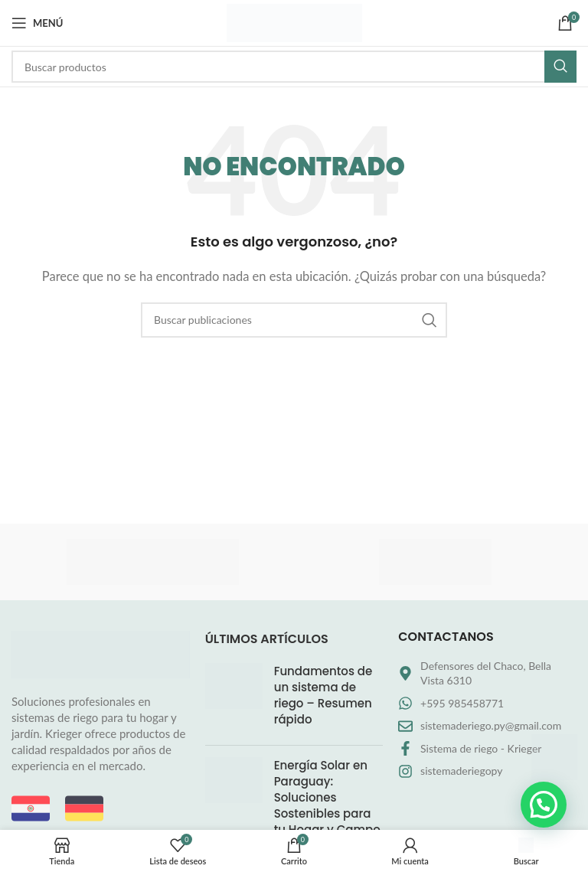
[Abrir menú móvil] (37, 23)
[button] (544, 805)
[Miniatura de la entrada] (234, 698)
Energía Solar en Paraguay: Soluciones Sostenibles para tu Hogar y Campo (327, 797)
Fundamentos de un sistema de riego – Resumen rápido (323, 695)
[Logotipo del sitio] (294, 21)
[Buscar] (294, 67)
